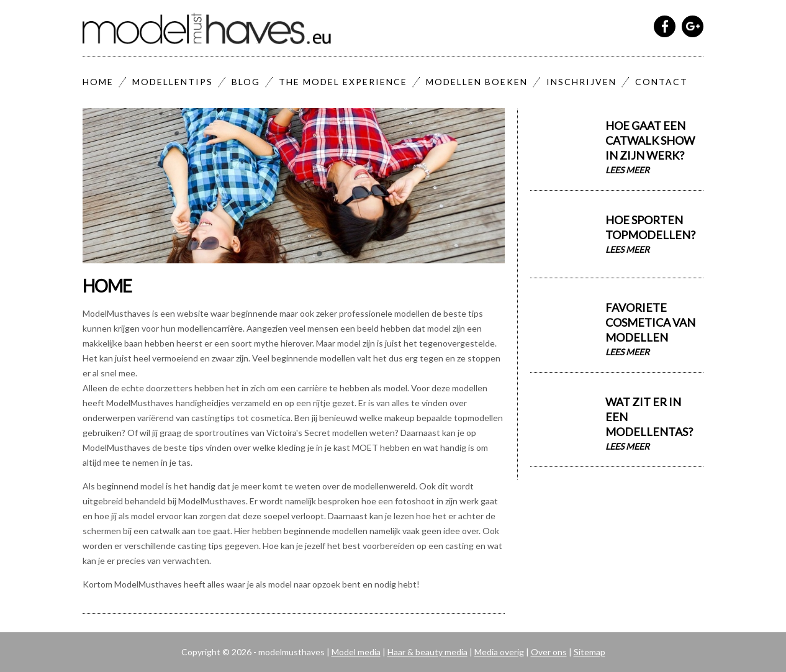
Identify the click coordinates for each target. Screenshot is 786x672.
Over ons (549, 652)
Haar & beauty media (427, 652)
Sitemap (589, 652)
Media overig (499, 652)
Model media (356, 652)
